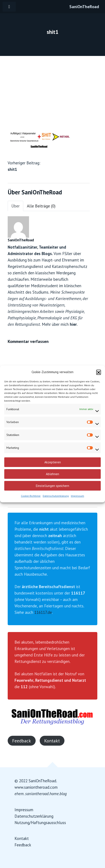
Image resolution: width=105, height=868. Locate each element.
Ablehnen (52, 474)
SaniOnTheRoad (84, 7)
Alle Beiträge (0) (41, 206)
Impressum (77, 496)
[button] (99, 372)
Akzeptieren (53, 462)
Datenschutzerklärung (56, 496)
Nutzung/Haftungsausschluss (40, 823)
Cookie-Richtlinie (31, 496)
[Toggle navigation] (9, 7)
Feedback (22, 741)
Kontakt (52, 741)
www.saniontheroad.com (36, 787)
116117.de (43, 612)
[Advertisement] (52, 88)
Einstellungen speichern (52, 486)
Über (15, 206)
